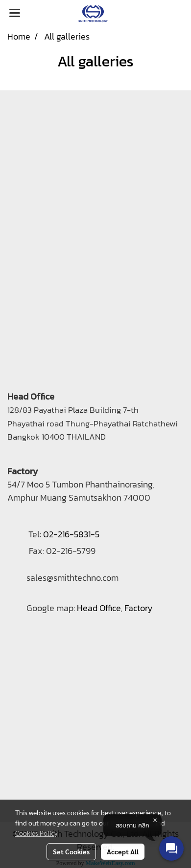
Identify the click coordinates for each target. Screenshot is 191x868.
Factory (139, 608)
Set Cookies (71, 851)
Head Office (99, 608)
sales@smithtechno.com (72, 578)
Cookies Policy (36, 833)
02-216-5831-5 (71, 534)
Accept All (123, 851)
